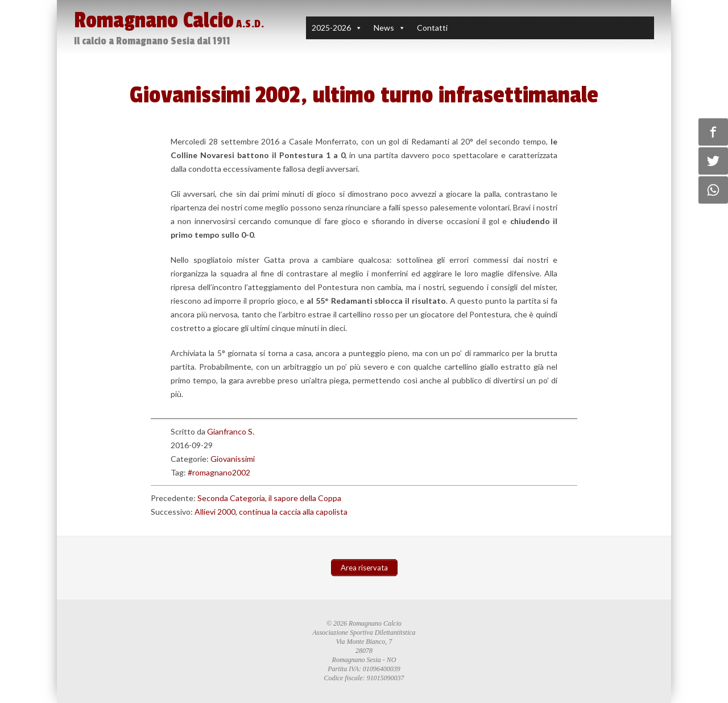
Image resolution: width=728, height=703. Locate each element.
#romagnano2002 (219, 472)
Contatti (432, 28)
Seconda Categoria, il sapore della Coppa (269, 498)
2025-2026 (331, 28)
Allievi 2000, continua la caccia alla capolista (271, 512)
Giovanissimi (233, 459)
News (384, 28)
